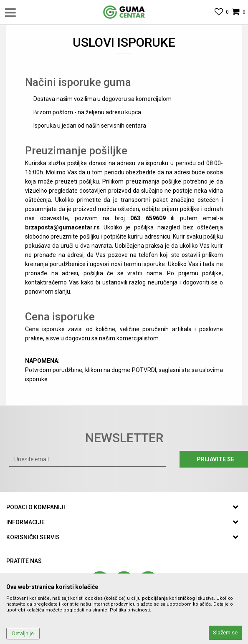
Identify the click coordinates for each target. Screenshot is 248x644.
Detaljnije (23, 634)
